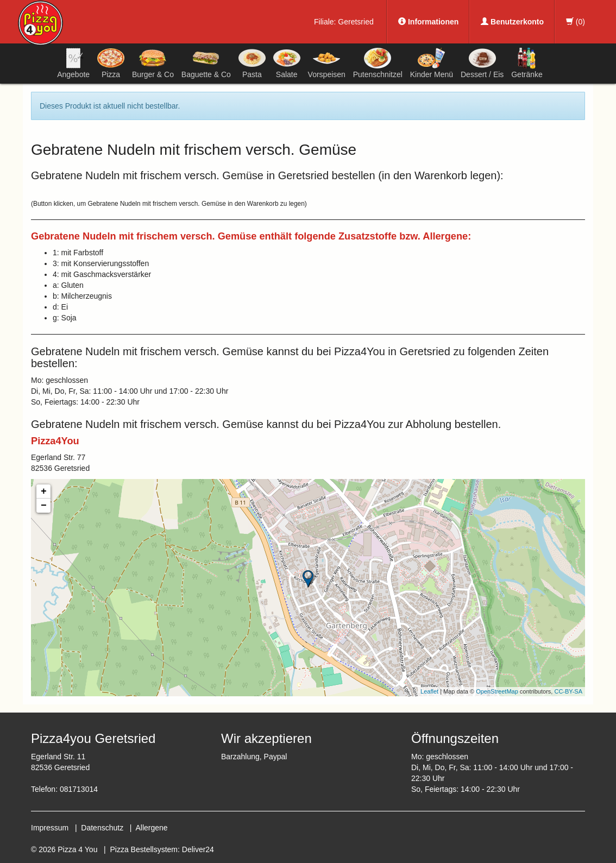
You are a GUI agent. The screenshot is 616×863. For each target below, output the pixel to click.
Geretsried (356, 22)
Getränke (527, 63)
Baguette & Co (206, 63)
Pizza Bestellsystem (144, 849)
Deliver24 (198, 849)
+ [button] (44, 492)
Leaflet (429, 691)
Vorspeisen (327, 63)
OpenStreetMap (497, 691)
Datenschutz (102, 828)
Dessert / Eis (482, 63)
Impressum (50, 828)
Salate (287, 63)
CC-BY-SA (568, 691)
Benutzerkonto (512, 22)
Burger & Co (153, 63)
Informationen (428, 22)
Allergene (151, 828)
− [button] (44, 506)
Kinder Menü (432, 63)
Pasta (252, 63)
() (576, 22)
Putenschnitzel (378, 63)
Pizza (111, 63)
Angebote (73, 63)
